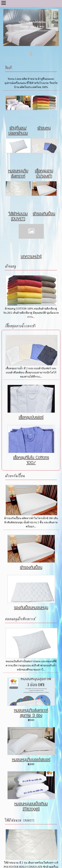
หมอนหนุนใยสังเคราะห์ (18, 174)
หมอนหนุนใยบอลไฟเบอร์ (31, 760)
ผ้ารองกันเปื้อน (44, 214)
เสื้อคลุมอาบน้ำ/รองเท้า (44, 174)
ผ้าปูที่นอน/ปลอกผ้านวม (18, 131)
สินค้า (9, 68)
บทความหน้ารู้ (31, 257)
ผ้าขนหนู (44, 128)
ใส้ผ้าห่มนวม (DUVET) (18, 216)
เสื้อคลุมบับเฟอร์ (31, 417)
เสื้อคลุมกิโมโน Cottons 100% (31, 460)
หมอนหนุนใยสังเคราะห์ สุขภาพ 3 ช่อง (31, 713)
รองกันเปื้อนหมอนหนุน (31, 608)
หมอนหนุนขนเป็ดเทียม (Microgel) (31, 806)
